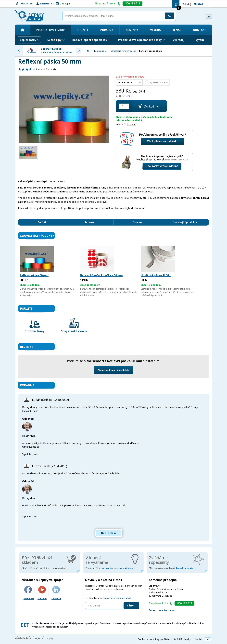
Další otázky (109, 533)
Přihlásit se (26, 4)
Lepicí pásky (28, 40)
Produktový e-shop (50, 30)
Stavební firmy (35, 325)
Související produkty (185, 222)
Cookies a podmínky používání (154, 639)
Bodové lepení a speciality (90, 40)
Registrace (46, 4)
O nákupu (65, 4)
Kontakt (200, 30)
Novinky (132, 30)
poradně (106, 568)
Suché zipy (54, 40)
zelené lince (126, 568)
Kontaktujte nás (184, 568)
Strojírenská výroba (74, 325)
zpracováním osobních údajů (117, 598)
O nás (177, 30)
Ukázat (199, 4)
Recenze (90, 222)
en (209, 17)
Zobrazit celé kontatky (162, 610)
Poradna (107, 30)
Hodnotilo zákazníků (46, 69)
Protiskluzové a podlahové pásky (140, 40)
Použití (82, 30)
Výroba (155, 30)
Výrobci (200, 40)
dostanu (131, 124)
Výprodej (179, 40)
